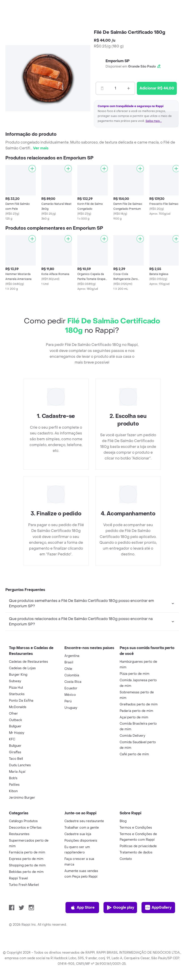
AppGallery (158, 908)
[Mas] (129, 88)
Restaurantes (19, 834)
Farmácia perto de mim (27, 852)
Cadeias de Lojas (22, 668)
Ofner (13, 714)
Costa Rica (73, 682)
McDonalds (18, 707)
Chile (68, 669)
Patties (14, 785)
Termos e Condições (136, 828)
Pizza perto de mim (134, 674)
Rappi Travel (18, 878)
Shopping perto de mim (27, 865)
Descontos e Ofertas (25, 828)
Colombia (72, 675)
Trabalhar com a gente (82, 828)
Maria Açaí (17, 772)
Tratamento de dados (136, 852)
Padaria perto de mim (136, 711)
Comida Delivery (132, 736)
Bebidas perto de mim (26, 872)
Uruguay (71, 708)
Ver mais (41, 148)
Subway (15, 681)
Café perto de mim (134, 754)
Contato (126, 859)
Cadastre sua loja (78, 834)
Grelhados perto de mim (139, 704)
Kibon (13, 791)
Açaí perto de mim (134, 717)
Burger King (18, 675)
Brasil (69, 662)
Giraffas (15, 752)
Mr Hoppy (17, 733)
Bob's (13, 778)
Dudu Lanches (20, 765)
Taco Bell (16, 759)
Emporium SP (117, 61)
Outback (15, 720)
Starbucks (17, 694)
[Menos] (102, 88)
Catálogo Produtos (23, 821)
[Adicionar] (32, 169)
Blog (123, 821)
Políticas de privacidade (138, 846)
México (70, 695)
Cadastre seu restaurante (84, 821)
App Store (82, 908)
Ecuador (71, 688)
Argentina (72, 656)
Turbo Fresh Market (24, 885)
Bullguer (15, 726)
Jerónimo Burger (22, 798)
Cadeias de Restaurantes (29, 662)
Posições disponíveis (81, 841)
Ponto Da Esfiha (21, 701)
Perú (68, 701)
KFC (12, 739)
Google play (120, 908)
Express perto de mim (26, 859)
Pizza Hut (16, 688)
